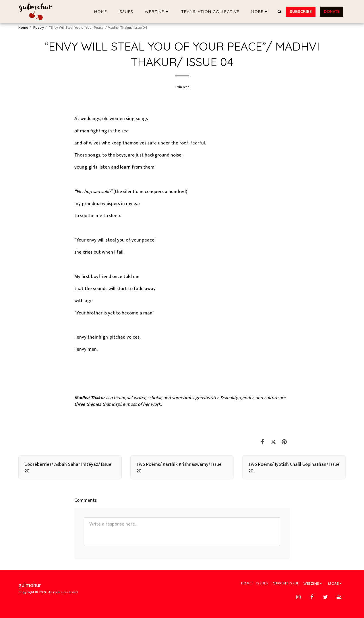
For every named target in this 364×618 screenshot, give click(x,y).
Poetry (39, 28)
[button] (157, 12)
